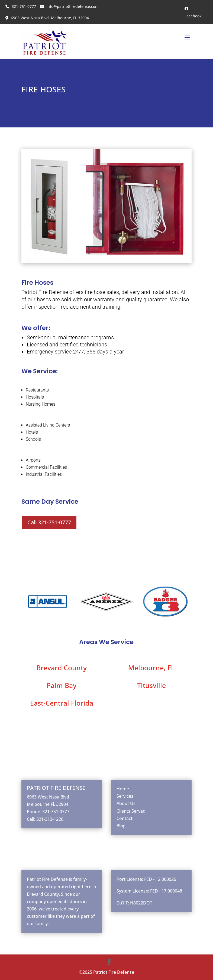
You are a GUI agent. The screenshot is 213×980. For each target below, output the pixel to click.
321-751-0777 (21, 6)
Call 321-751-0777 (49, 522)
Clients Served (131, 811)
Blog (121, 826)
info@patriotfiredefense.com (69, 6)
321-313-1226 (50, 819)
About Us (126, 803)
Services (125, 796)
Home (123, 789)
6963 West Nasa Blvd (48, 797)
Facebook (193, 13)
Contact (125, 818)
